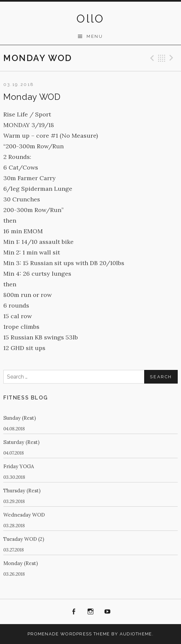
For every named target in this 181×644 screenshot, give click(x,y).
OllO (90, 19)
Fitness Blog (26, 398)
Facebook (74, 612)
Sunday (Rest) (20, 418)
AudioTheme (136, 634)
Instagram (90, 612)
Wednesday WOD (24, 515)
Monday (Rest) (21, 563)
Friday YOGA (19, 466)
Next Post (172, 58)
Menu (95, 36)
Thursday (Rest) (22, 491)
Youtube (107, 612)
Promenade (43, 634)
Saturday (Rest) (21, 442)
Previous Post (151, 58)
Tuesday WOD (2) (24, 539)
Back (162, 58)
